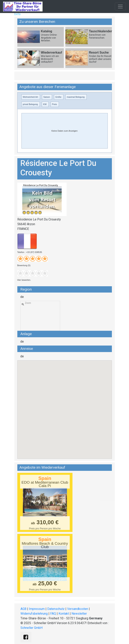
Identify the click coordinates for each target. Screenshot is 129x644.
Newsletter (79, 614)
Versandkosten (78, 609)
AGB (23, 609)
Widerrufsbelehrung (34, 614)
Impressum (37, 609)
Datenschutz (56, 609)
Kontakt (64, 614)
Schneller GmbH (32, 628)
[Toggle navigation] (120, 7)
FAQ (53, 614)
